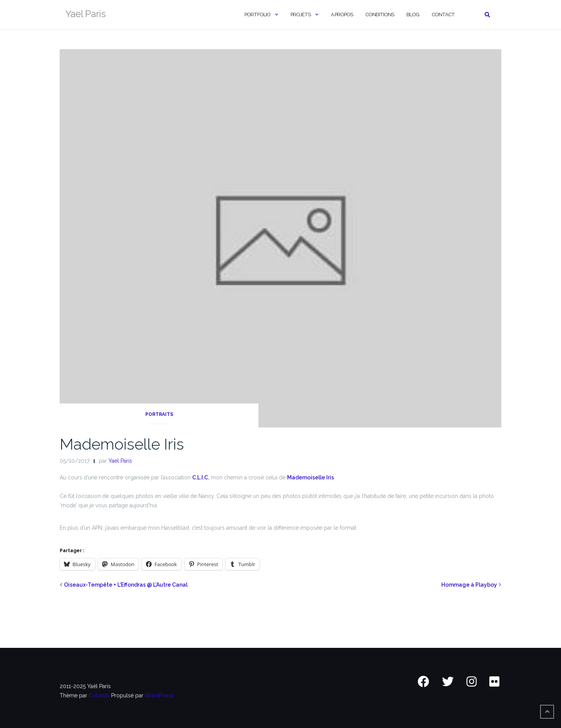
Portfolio (257, 15)
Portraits (159, 414)
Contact (443, 15)
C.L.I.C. (201, 477)
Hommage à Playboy (469, 585)
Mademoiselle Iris (122, 444)
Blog (413, 15)
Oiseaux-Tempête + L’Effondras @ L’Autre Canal (126, 585)
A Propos (342, 15)
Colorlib (99, 695)
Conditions (380, 15)
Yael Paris (120, 461)
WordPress (159, 695)
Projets (301, 15)
